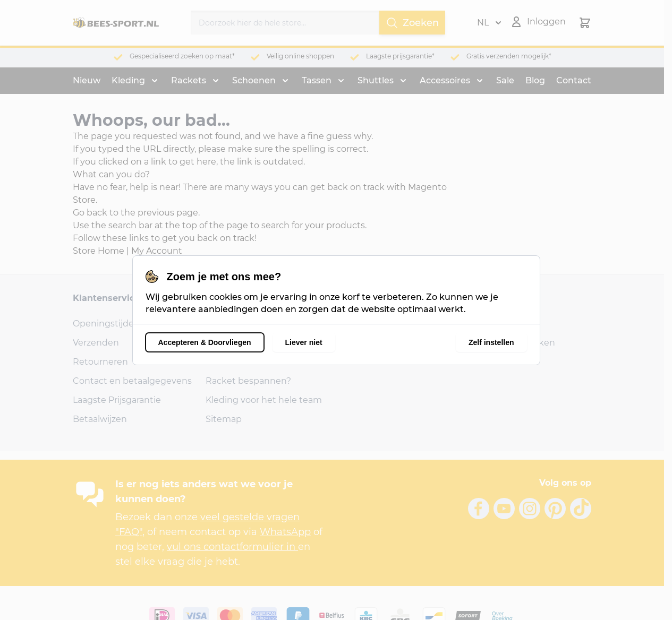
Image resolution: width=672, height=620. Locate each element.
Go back (90, 213)
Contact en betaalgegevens (132, 381)
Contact (574, 80)
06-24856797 (366, 362)
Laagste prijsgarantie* (400, 56)
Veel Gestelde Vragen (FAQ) (263, 343)
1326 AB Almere (371, 343)
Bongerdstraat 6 (373, 324)
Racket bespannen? (248, 381)
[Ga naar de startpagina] (116, 23)
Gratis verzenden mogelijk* (509, 56)
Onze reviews (234, 324)
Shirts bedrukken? (245, 362)
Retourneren (100, 362)
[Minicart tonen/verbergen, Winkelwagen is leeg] (585, 23)
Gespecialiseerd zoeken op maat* (182, 56)
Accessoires (445, 80)
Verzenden (96, 343)
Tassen (317, 80)
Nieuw (87, 80)
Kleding (128, 80)
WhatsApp (285, 532)
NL (489, 23)
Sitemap (224, 419)
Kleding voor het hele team (264, 400)
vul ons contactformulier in (232, 547)
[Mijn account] (538, 22)
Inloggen (491, 324)
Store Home (99, 251)
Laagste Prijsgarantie (117, 400)
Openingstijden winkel (121, 324)
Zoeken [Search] (412, 23)
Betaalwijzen (100, 419)
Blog (535, 80)
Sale (505, 80)
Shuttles (376, 80)
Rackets (189, 80)
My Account (157, 251)
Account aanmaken (513, 343)
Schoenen (254, 80)
